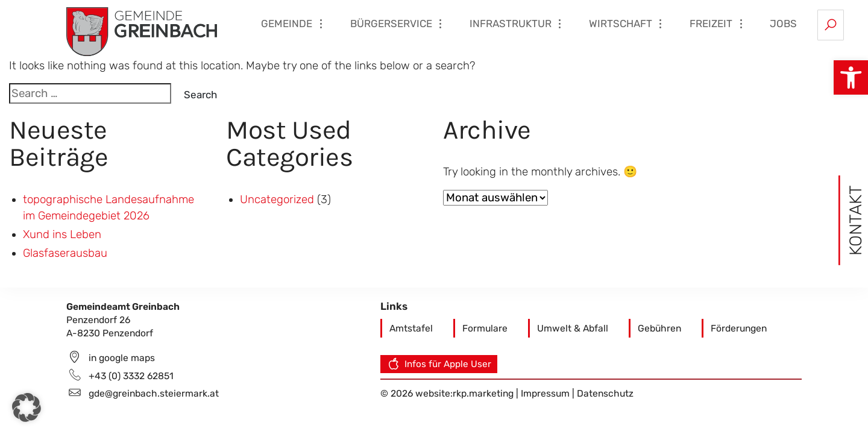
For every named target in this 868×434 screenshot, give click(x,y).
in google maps (122, 358)
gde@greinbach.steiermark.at (154, 393)
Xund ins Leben (62, 234)
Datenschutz (605, 393)
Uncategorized (277, 200)
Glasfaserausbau (65, 253)
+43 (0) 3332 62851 (131, 376)
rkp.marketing (483, 393)
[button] (851, 77)
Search (200, 95)
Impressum (546, 393)
